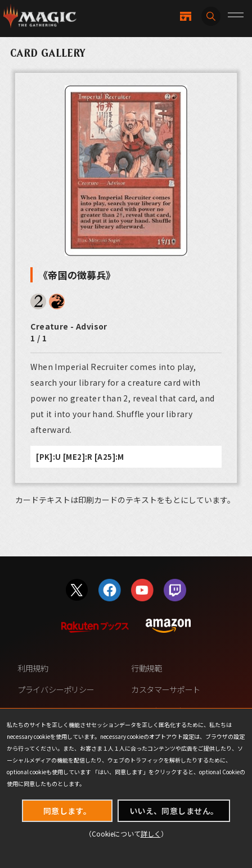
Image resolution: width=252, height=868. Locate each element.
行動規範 (146, 668)
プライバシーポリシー (56, 689)
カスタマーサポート (165, 689)
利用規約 (33, 668)
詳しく (151, 833)
